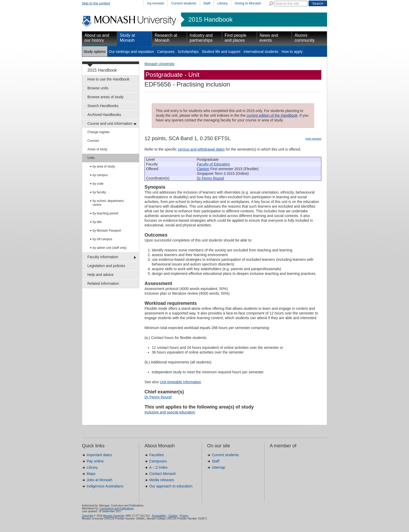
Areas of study (97, 149)
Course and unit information (110, 123)
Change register (98, 132)
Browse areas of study (106, 97)
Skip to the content (96, 3)
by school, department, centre (108, 203)
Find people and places (236, 38)
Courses (93, 141)
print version (313, 139)
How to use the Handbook (108, 79)
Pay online (95, 461)
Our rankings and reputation (131, 52)
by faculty (99, 192)
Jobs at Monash (100, 480)
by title (97, 222)
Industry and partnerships (201, 38)
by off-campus (102, 239)
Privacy (184, 516)
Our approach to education (171, 486)
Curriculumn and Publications (117, 508)
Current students (184, 3)
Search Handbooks (103, 106)
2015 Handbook (210, 20)
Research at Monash (166, 38)
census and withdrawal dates (201, 149)
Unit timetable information (180, 382)
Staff (207, 3)
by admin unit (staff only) (110, 248)
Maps (91, 474)
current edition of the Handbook (272, 115)
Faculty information (103, 257)
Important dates (99, 455)
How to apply (292, 52)
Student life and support (221, 52)
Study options (95, 52)
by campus (100, 175)
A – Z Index (158, 467)
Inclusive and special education (170, 412)
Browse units (98, 88)
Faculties (157, 455)
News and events (269, 38)
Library (222, 3)
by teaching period (105, 213)
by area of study (104, 166)
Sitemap (218, 467)
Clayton (203, 169)
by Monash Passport (107, 231)
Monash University (160, 64)
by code (98, 184)
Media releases (162, 480)
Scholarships (188, 52)
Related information (103, 283)
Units (91, 158)
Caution (173, 516)
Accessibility (159, 516)
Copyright (88, 516)
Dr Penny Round (210, 178)
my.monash (155, 3)
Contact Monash (163, 474)
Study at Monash (127, 38)
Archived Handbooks (104, 115)
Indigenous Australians (105, 486)
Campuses (166, 52)
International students (261, 52)
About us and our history (97, 38)
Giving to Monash (248, 3)
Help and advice (100, 275)
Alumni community (305, 38)
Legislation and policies (106, 266)
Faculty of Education (213, 164)
